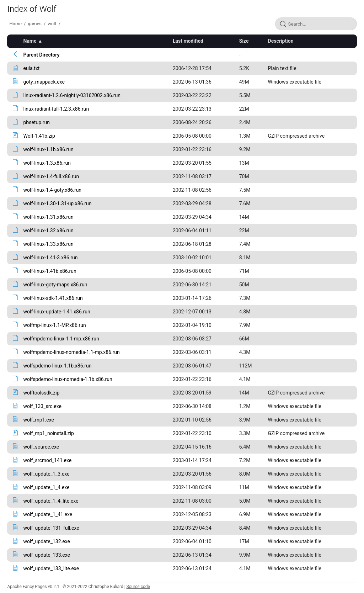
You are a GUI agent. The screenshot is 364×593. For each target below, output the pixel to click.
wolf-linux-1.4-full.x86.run (51, 176)
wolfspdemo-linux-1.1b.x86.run (57, 366)
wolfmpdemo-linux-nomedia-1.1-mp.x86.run (71, 352)
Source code (138, 587)
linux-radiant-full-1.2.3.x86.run (56, 109)
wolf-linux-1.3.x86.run (47, 163)
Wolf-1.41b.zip (39, 136)
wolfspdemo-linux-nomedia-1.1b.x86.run (68, 379)
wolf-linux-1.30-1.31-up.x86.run (57, 203)
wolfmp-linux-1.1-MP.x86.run (54, 325)
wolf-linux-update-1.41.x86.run (57, 312)
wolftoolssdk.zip (41, 393)
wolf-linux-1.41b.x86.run (50, 271)
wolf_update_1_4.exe (46, 487)
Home (15, 24)
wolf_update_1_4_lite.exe (51, 501)
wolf (52, 24)
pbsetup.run (36, 122)
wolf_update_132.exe (46, 541)
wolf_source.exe (41, 447)
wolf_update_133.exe (46, 555)
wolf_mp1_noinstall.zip (48, 433)
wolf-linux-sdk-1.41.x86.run (53, 298)
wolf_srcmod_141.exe (47, 460)
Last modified (188, 41)
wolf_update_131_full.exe (51, 528)
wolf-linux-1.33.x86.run (48, 244)
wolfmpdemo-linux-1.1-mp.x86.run (61, 339)
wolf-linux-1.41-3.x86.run (50, 258)
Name (30, 41)
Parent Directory (41, 55)
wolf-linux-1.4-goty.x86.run (52, 190)
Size (244, 41)
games (35, 24)
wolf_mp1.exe (38, 420)
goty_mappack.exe (44, 82)
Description (281, 41)
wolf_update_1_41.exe (48, 514)
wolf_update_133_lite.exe (51, 568)
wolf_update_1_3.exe (46, 474)
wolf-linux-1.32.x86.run (48, 231)
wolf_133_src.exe (42, 406)
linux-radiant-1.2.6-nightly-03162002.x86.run (72, 95)
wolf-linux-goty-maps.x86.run (55, 285)
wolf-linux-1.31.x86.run (48, 217)
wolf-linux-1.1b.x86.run (48, 149)
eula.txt (31, 68)
